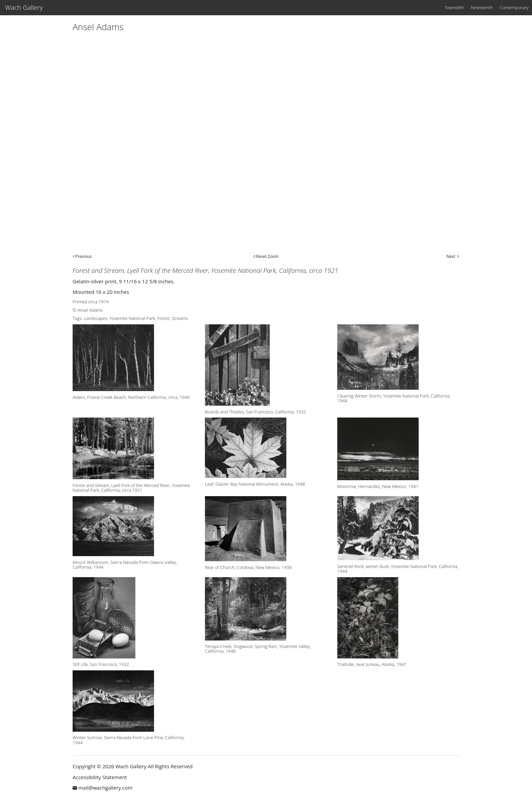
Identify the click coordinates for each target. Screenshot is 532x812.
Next (451, 256)
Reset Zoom (267, 256)
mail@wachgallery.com (106, 788)
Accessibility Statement (100, 777)
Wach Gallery (24, 7)
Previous (83, 256)
